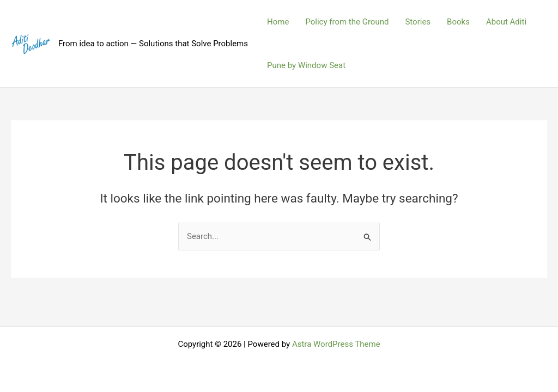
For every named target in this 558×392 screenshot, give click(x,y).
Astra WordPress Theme (336, 344)
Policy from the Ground (347, 22)
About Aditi (506, 22)
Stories (418, 22)
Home (278, 22)
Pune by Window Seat (306, 65)
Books (458, 22)
